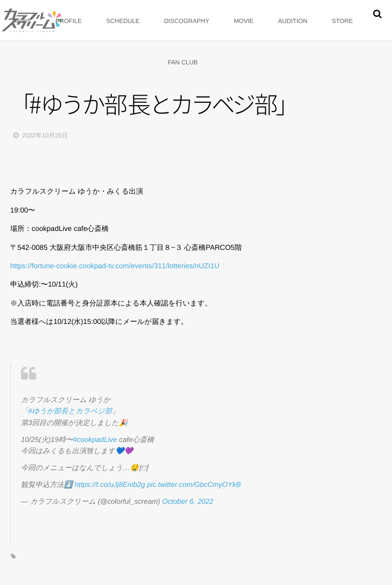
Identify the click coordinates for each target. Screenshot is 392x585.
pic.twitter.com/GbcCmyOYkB (194, 484)
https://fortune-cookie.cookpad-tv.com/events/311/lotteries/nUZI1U (115, 266)
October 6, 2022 (188, 501)
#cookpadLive (95, 439)
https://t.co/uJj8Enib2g (110, 484)
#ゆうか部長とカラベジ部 (70, 411)
